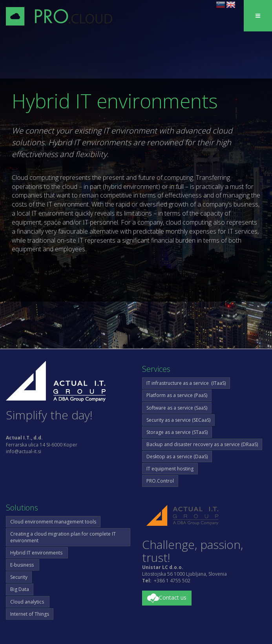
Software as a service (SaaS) (177, 408)
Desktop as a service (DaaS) (177, 456)
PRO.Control (160, 481)
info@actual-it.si (24, 451)
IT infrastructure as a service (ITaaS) (186, 383)
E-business (23, 565)
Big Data (20, 589)
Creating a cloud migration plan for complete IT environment (63, 537)
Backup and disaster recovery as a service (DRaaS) (202, 444)
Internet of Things (30, 614)
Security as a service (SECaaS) (178, 420)
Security (19, 577)
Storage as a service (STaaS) (177, 432)
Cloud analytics (28, 602)
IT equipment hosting (170, 469)
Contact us (167, 598)
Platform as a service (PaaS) (177, 395)
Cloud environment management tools (53, 522)
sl (221, 5)
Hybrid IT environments (37, 553)
